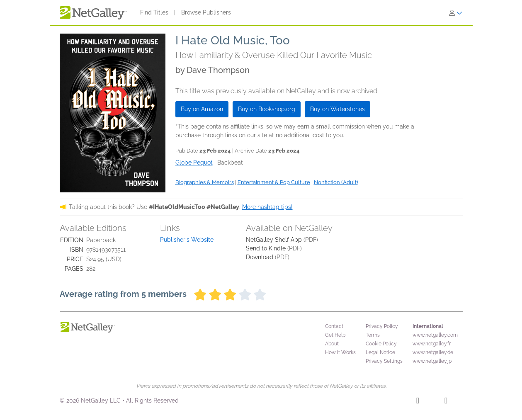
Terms (373, 335)
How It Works (340, 352)
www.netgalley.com (435, 335)
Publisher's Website (187, 240)
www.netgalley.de (433, 352)
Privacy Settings (384, 361)
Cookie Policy (381, 344)
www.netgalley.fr (432, 344)
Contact (334, 326)
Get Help (335, 335)
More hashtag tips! (267, 207)
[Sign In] (456, 13)
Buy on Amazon (202, 109)
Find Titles (154, 12)
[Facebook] (418, 402)
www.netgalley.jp (432, 361)
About (332, 344)
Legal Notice (380, 352)
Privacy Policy (382, 326)
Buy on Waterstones (337, 109)
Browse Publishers (206, 12)
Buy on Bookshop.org (267, 109)
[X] (446, 402)
